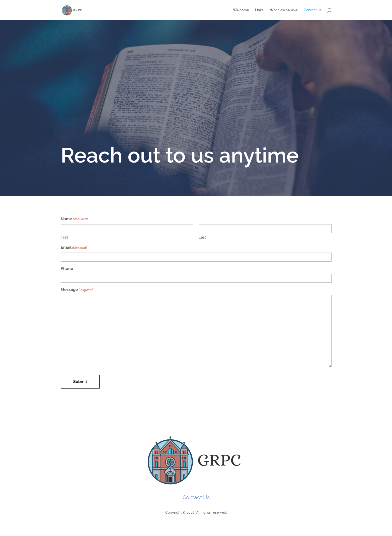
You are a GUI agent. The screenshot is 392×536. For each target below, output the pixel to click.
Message (77, 290)
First (64, 237)
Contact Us (196, 497)
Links (259, 10)
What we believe (284, 10)
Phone (67, 269)
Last (202, 237)
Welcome (241, 10)
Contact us (313, 10)
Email (74, 248)
